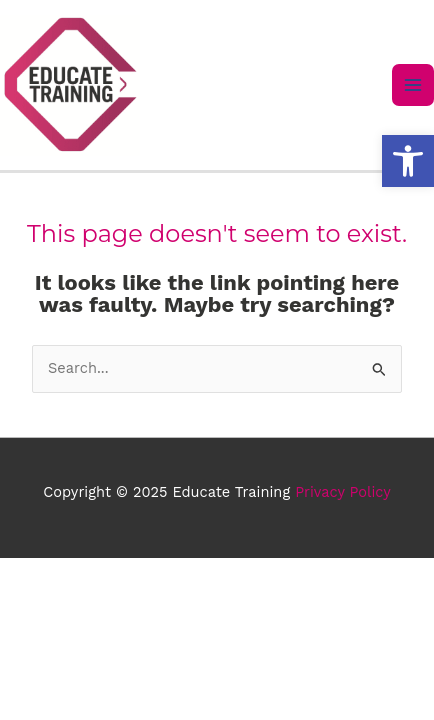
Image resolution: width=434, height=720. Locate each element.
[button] (408, 161)
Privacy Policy (343, 492)
